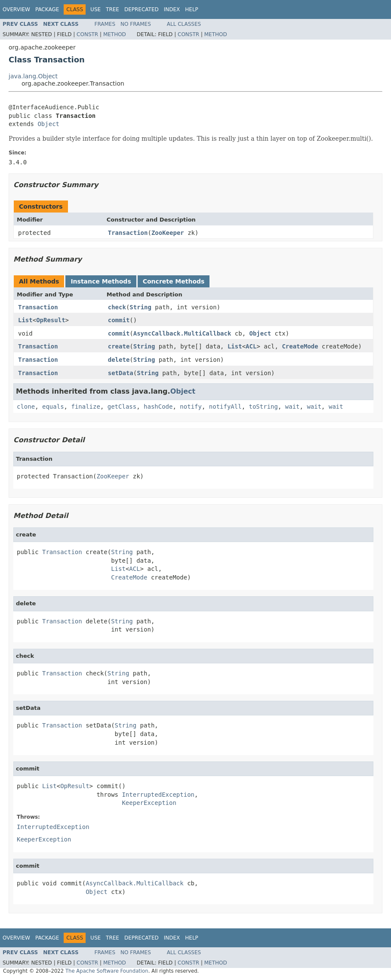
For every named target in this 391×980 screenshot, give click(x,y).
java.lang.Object (33, 76)
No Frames (136, 24)
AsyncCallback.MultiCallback (182, 333)
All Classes (184, 24)
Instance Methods (101, 281)
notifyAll (225, 407)
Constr (87, 34)
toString (263, 407)
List (25, 320)
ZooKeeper (168, 233)
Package (47, 9)
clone (26, 407)
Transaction (128, 233)
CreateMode (300, 346)
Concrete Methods (174, 281)
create (119, 346)
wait (292, 407)
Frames (105, 24)
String (140, 307)
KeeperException (149, 803)
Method (115, 34)
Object (48, 124)
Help (192, 9)
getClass (122, 407)
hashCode (158, 407)
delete (119, 360)
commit (119, 320)
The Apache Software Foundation (107, 971)
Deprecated (142, 9)
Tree (112, 9)
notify (191, 407)
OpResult (51, 320)
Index (172, 9)
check (117, 307)
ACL (251, 346)
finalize (85, 407)
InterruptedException (158, 795)
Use (95, 9)
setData (121, 373)
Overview (16, 9)
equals (53, 407)
